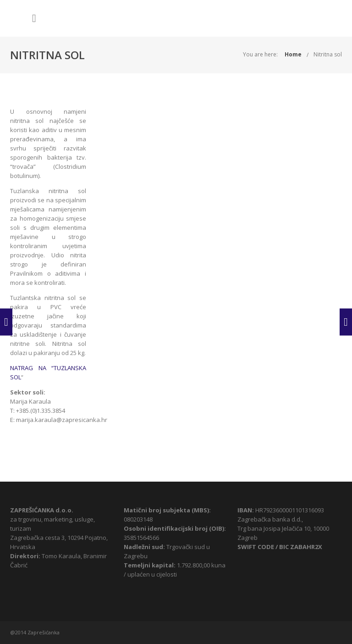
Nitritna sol (328, 54)
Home (293, 54)
